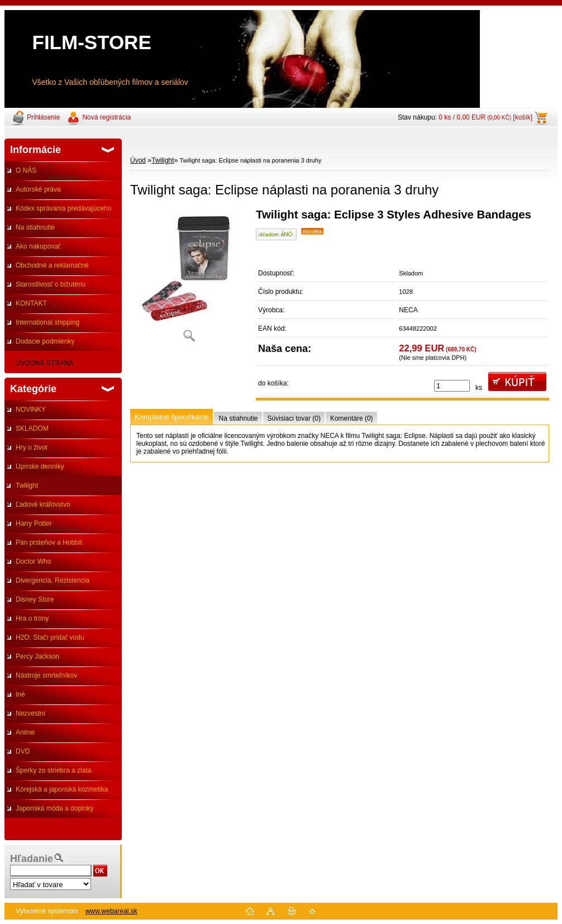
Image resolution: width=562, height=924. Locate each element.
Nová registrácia (106, 117)
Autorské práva (38, 189)
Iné (20, 694)
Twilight (27, 485)
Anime (25, 732)
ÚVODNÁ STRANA (44, 363)
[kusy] (452, 386)
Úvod (138, 160)
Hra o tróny (32, 618)
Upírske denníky (40, 466)
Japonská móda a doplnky (54, 808)
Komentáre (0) (352, 418)
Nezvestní (30, 713)
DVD (23, 751)
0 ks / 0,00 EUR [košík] (485, 117)
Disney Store (35, 599)
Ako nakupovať (38, 246)
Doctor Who (33, 561)
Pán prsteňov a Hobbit (49, 542)
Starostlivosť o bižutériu (51, 284)
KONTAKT (31, 303)
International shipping (47, 322)
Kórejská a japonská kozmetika (62, 789)
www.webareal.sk (111, 911)
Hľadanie (32, 859)
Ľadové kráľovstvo (43, 504)
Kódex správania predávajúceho (63, 208)
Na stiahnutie (35, 227)
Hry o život (32, 447)
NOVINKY (31, 409)
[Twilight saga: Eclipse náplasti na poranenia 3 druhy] (189, 279)
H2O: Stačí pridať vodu (50, 637)
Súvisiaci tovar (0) (294, 418)
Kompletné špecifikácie (172, 417)
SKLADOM (32, 428)
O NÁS (26, 170)
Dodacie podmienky (45, 341)
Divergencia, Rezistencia (53, 580)
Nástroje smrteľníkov (46, 675)
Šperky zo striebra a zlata (53, 770)
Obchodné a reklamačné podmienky (47, 268)
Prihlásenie (43, 117)
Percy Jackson (37, 656)
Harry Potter (34, 523)
